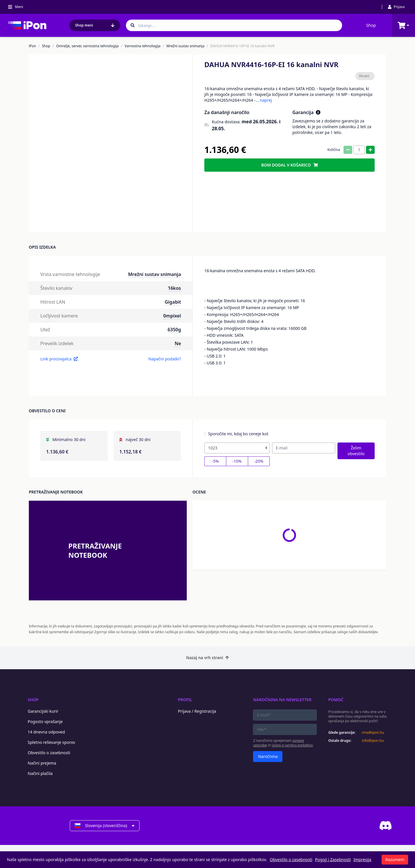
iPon (32, 46)
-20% (259, 461)
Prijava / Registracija (197, 711)
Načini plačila (40, 773)
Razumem (395, 860)
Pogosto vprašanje (45, 722)
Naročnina (268, 756)
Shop (371, 25)
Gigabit (173, 302)
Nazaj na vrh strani (207, 658)
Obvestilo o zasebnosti (49, 753)
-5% (215, 461)
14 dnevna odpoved (46, 732)
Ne (178, 343)
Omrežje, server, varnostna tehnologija (87, 46)
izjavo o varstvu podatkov (292, 745)
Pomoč (336, 700)
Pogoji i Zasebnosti (333, 860)
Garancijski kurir (43, 711)
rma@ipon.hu (373, 733)
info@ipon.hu (373, 741)
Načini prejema (42, 763)
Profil (185, 700)
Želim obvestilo (356, 451)
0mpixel (172, 316)
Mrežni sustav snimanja (185, 46)
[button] (90, 217)
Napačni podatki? (165, 359)
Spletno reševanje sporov (51, 742)
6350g (174, 330)
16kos (175, 288)
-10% (237, 461)
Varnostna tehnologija (143, 46)
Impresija (363, 860)
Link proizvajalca (59, 359)
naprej (266, 100)
